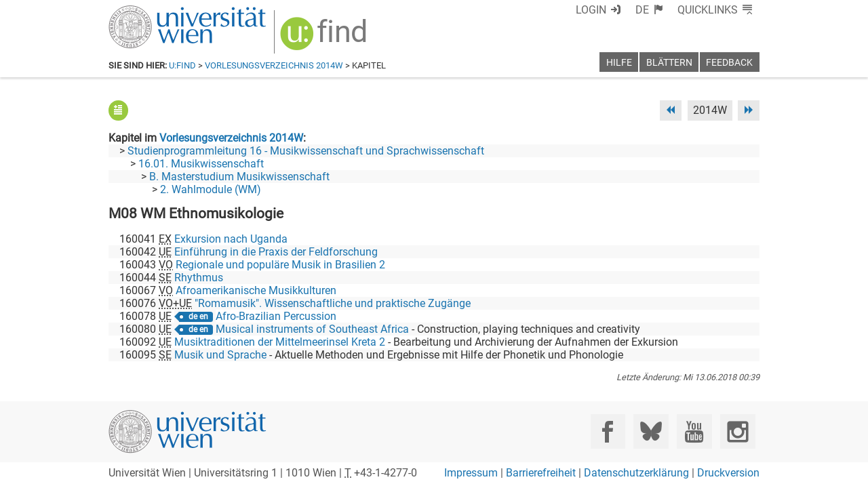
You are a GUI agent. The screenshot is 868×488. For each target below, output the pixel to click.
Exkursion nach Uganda (231, 239)
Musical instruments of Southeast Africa (312, 329)
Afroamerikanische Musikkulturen (256, 290)
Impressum (471, 473)
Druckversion (728, 473)
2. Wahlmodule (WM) (211, 189)
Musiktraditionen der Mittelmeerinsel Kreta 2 (280, 342)
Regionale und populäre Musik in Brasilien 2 (280, 265)
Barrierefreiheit (541, 473)
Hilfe (619, 63)
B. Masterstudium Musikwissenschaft (239, 177)
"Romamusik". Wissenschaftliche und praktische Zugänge (333, 303)
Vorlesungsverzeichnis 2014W (274, 65)
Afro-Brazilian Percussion (276, 316)
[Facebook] (608, 431)
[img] (325, 38)
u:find (182, 65)
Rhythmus (199, 278)
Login (591, 10)
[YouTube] (694, 431)
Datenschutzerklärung (636, 473)
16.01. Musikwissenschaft (201, 164)
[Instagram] (737, 431)
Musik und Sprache (220, 355)
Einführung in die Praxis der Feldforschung (276, 252)
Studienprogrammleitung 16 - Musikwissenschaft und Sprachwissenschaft (306, 151)
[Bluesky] (651, 431)
